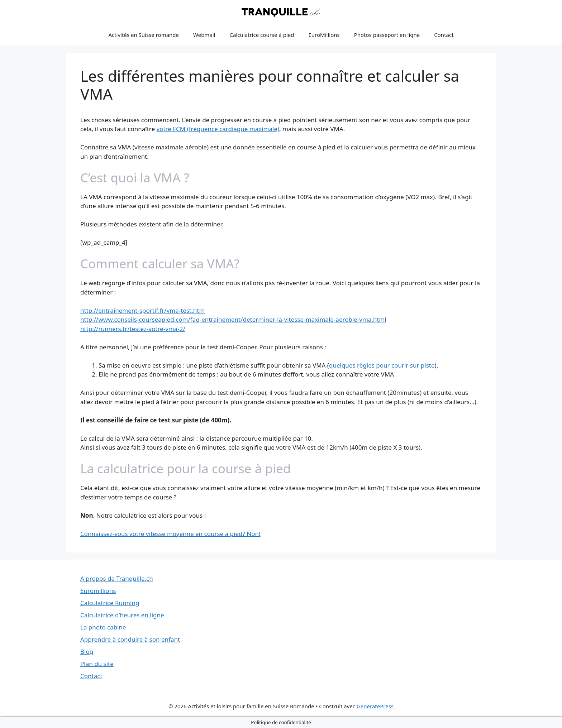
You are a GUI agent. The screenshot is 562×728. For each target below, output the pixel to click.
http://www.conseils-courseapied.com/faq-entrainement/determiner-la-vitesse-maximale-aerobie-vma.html (233, 319)
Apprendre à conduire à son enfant (130, 639)
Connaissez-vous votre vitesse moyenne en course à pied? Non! (170, 534)
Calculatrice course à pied (262, 35)
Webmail (204, 35)
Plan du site (97, 664)
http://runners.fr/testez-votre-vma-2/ (133, 329)
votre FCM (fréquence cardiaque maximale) (218, 129)
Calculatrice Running (110, 603)
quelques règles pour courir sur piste (382, 365)
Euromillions (98, 591)
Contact (444, 35)
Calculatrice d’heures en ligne (122, 615)
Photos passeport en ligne (387, 35)
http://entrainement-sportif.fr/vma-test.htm (142, 310)
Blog (87, 652)
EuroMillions (324, 35)
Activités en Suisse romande (144, 35)
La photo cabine (103, 627)
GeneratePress (375, 706)
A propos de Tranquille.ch (117, 578)
